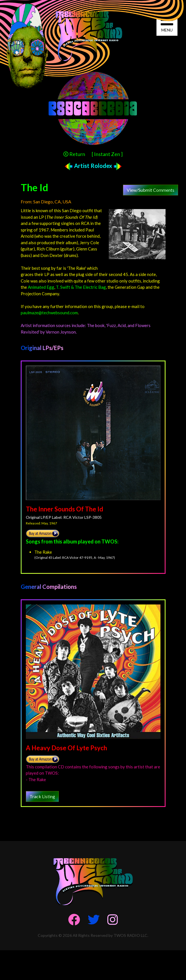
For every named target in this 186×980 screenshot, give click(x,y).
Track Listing (42, 796)
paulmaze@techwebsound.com (49, 313)
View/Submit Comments (151, 190)
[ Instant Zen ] (107, 154)
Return (74, 154)
